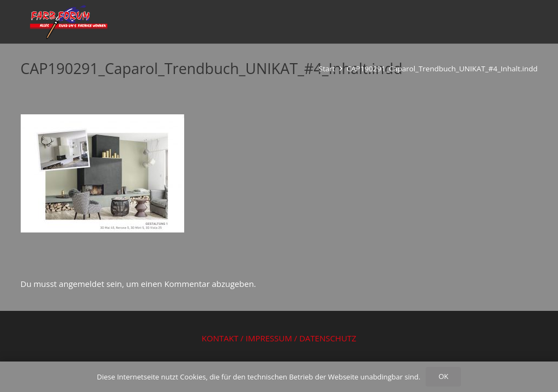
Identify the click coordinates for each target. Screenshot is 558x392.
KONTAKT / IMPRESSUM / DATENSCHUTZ (279, 338)
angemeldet (81, 284)
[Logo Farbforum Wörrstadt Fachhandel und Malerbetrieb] (68, 22)
